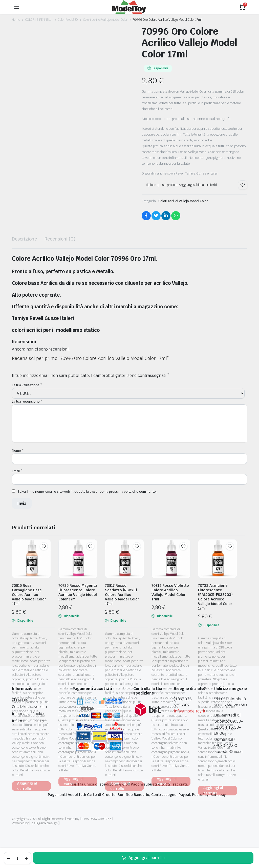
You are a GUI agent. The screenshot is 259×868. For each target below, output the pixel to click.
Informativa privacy (28, 721)
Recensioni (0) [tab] (60, 239)
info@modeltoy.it (190, 711)
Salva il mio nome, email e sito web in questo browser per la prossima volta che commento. (87, 492)
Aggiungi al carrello (147, 858)
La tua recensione (27, 402)
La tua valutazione (27, 385)
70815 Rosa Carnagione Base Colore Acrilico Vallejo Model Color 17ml (29, 595)
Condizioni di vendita (29, 707)
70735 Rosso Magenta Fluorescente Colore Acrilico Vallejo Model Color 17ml (78, 592)
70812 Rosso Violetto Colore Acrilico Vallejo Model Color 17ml (170, 592)
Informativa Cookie (28, 714)
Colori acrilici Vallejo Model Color (105, 20)
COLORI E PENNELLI (39, 20)
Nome (18, 451)
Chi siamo (20, 700)
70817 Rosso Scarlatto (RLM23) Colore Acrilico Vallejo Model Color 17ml (122, 595)
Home (16, 20)
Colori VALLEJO (68, 20)
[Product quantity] (17, 858)
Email (17, 471)
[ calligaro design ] (45, 823)
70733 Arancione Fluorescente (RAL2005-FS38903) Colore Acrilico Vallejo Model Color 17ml (215, 597)
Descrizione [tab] (24, 239)
